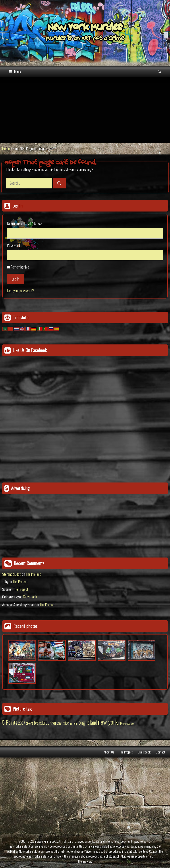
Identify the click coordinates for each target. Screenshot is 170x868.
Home (6, 148)
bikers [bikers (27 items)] (30, 723)
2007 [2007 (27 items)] (22, 723)
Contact (160, 752)
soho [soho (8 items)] (124, 724)
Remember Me (20, 267)
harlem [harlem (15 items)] (73, 723)
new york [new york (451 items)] (108, 722)
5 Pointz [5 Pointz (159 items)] (10, 722)
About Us (109, 752)
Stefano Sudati (12, 574)
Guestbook (30, 597)
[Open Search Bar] (159, 71)
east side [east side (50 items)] (63, 723)
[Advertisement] (85, 110)
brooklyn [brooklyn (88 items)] (49, 722)
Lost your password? (20, 291)
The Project (33, 574)
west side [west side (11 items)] (130, 723)
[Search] (59, 183)
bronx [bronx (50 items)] (38, 723)
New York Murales (85, 28)
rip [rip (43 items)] (120, 723)
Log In (15, 279)
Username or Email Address (25, 223)
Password (14, 245)
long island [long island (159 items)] (87, 722)
